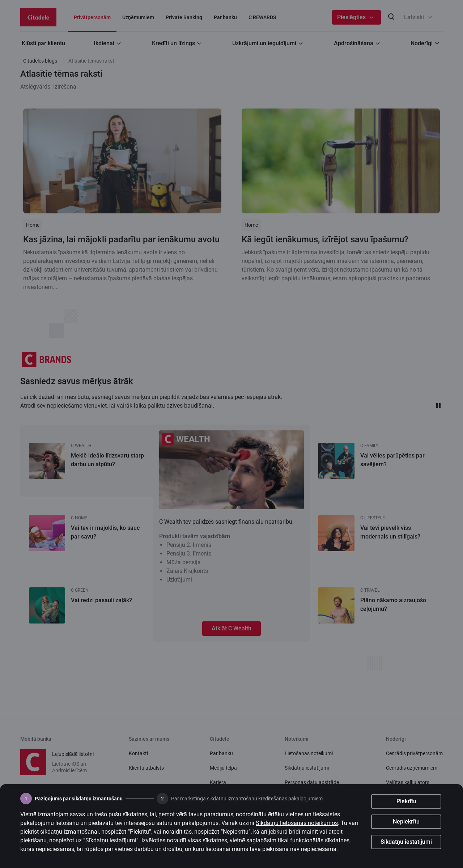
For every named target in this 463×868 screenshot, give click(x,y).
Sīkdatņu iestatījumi (406, 844)
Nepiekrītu (406, 823)
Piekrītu (406, 803)
